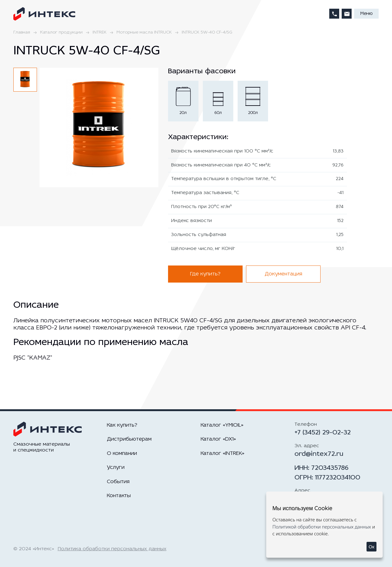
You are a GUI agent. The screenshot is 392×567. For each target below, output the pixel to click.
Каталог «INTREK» (223, 454)
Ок (371, 547)
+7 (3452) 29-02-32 (323, 433)
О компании (122, 454)
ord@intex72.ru (319, 454)
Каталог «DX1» (218, 439)
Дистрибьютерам (129, 439)
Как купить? (122, 425)
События (118, 482)
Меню (366, 14)
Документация (283, 274)
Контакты (119, 496)
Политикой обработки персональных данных (322, 527)
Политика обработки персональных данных (112, 549)
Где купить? (205, 274)
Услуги (116, 467)
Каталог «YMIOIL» (222, 425)
